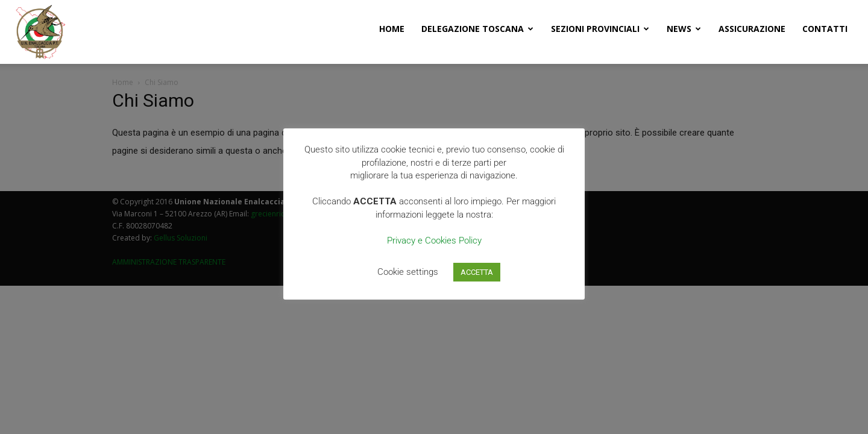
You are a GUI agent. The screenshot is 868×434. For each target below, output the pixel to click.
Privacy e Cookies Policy (434, 241)
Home (392, 29)
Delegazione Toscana (477, 29)
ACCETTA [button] (477, 272)
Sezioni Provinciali (600, 29)
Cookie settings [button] (408, 272)
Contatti (825, 29)
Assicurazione (752, 29)
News (684, 29)
